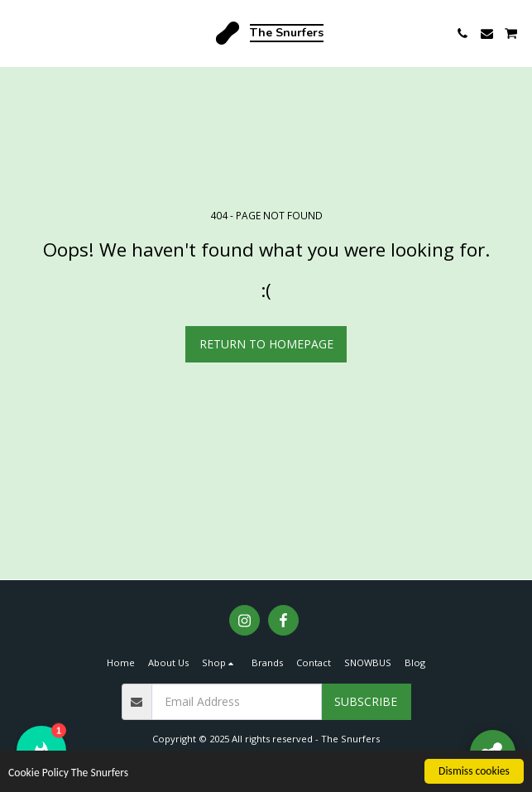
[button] (18, 33)
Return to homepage (266, 344)
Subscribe (366, 701)
